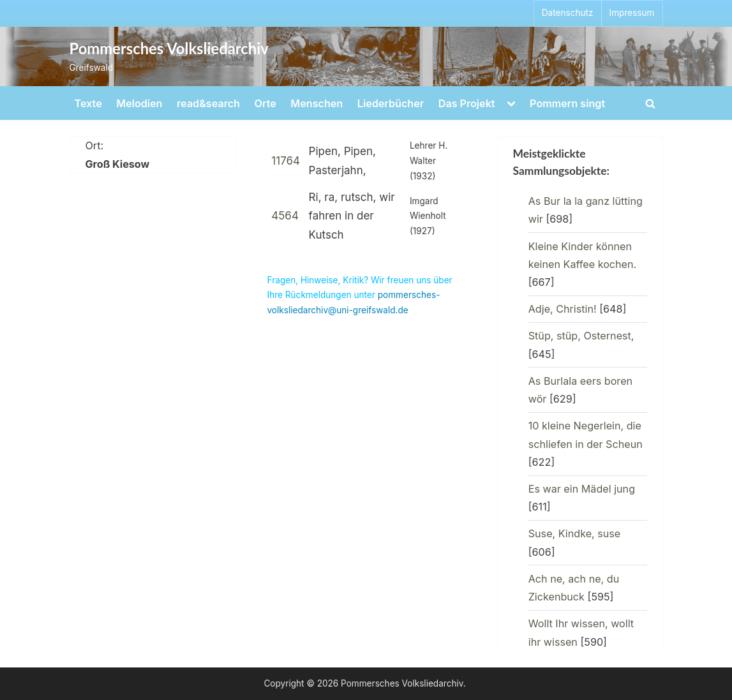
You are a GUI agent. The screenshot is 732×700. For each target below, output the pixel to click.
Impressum (632, 13)
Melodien (139, 103)
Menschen (317, 103)
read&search (208, 103)
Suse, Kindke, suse (575, 533)
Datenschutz (568, 13)
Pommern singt (567, 103)
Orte (265, 103)
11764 (286, 161)
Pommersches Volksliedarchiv (169, 48)
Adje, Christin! (563, 309)
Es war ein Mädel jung (582, 489)
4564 (285, 216)
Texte (88, 103)
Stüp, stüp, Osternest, (581, 336)
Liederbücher (391, 103)
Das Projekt (467, 103)
